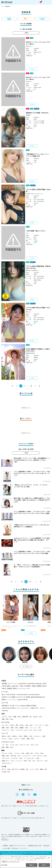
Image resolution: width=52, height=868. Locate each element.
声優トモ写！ (35, 708)
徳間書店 (39, 686)
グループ (25, 745)
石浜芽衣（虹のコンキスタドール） (35, 194)
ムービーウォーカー (24, 688)
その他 (6, 772)
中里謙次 (36, 203)
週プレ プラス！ (26, 19)
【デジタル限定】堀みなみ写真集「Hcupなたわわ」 (38, 309)
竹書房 (34, 686)
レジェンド (22, 761)
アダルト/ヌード (7, 763)
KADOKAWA (22, 684)
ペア (5, 745)
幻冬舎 (4, 686)
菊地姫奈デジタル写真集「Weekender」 (38, 113)
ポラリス (43, 708)
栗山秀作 (36, 321)
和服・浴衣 (8, 719)
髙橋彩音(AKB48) (30, 353)
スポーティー (8, 730)
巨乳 (20, 725)
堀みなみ (28, 312)
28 (31, 386)
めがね (38, 717)
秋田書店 (5, 684)
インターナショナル (24, 730)
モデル (40, 753)
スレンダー (8, 725)
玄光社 (44, 684)
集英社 (9, 686)
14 (30, 582)
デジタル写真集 (9, 19)
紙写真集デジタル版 (8, 706)
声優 (6, 756)
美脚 (6, 728)
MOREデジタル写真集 (9, 697)
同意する (32, 865)
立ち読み (32, 69)
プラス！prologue (20, 706)
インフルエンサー (32, 758)
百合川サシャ (29, 46)
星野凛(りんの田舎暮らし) (32, 270)
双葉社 (15, 688)
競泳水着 (27, 717)
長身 (15, 728)
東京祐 (35, 125)
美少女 (7, 736)
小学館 (21, 686)
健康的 (24, 728)
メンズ (35, 769)
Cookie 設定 (46, 846)
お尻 (29, 725)
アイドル (20, 753)
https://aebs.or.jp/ (5, 840)
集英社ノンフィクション (9, 700)
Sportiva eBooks (23, 700)
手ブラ (7, 769)
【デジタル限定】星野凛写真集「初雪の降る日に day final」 (38, 267)
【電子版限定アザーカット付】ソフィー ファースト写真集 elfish (38, 155)
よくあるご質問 (6, 848)
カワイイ (8, 739)
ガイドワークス (13, 684)
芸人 (32, 761)
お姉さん (18, 736)
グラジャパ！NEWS (43, 19)
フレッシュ (36, 728)
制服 (18, 717)
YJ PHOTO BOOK (22, 695)
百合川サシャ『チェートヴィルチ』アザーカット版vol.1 (38, 43)
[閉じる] (49, 858)
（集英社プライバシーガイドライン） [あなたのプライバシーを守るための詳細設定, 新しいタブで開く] (11, 862)
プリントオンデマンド (23, 708)
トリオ (14, 745)
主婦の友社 (15, 686)
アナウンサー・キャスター (12, 758)
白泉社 (4, 688)
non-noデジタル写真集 (23, 697)
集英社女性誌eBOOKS (38, 697)
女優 (30, 753)
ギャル (38, 730)
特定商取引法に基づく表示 (35, 846)
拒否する (44, 865)
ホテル (35, 745)
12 (22, 582)
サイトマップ (24, 848)
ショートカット (42, 725)
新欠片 (45, 686)
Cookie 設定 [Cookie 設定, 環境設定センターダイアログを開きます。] (4, 865)
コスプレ (7, 717)
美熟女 (28, 736)
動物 (44, 769)
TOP (2, 6)
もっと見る (26, 667)
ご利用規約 (5, 846)
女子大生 (16, 756)
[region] (26, 861)
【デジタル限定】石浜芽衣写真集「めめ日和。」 (38, 190)
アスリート (42, 761)
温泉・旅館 (8, 747)
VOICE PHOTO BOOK (9, 708)
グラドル (8, 753)
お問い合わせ (15, 848)
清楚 (31, 739)
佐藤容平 (36, 359)
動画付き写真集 (31, 706)
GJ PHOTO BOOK (34, 695)
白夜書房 (9, 688)
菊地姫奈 (28, 115)
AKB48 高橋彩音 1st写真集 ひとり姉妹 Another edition (38, 350)
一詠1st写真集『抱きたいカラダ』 (36, 231)
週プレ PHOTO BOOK (9, 695)
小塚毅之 (36, 241)
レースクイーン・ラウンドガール (35, 756)
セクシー (20, 739)
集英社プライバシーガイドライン (18, 846)
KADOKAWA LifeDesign (34, 684)
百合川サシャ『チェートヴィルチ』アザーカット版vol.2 (38, 78)
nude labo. (5, 711)
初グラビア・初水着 (21, 769)
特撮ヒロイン (8, 761)
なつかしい (40, 736)
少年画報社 (27, 686)
